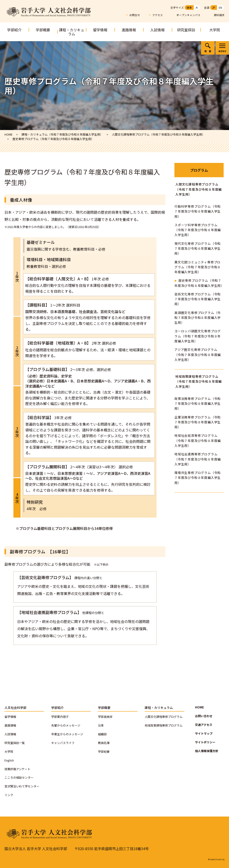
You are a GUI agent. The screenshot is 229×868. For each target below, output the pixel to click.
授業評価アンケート (17, 769)
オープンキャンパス (188, 15)
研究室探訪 (186, 30)
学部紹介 (14, 30)
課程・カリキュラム (72, 32)
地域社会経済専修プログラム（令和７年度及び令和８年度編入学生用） (198, 440)
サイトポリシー (205, 742)
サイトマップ (204, 733)
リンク (9, 795)
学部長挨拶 (105, 717)
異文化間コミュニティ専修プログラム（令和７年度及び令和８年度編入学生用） (198, 267)
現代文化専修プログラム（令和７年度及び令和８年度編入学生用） (198, 248)
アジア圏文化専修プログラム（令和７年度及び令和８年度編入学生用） (198, 355)
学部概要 (43, 30)
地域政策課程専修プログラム (164, 725)
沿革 (101, 725)
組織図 (102, 734)
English (9, 760)
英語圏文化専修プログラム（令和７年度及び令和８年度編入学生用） (198, 318)
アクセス (158, 15)
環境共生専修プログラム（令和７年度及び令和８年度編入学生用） (198, 478)
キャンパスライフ (63, 743)
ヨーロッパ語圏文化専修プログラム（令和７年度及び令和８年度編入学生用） (198, 336)
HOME (199, 707)
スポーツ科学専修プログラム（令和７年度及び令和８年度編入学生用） (198, 230)
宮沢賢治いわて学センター (22, 786)
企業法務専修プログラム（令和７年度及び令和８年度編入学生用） (198, 422)
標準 (189, 7)
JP (214, 7)
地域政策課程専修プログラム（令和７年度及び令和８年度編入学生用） (198, 381)
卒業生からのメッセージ (67, 734)
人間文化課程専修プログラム (164, 717)
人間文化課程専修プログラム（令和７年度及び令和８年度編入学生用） (198, 189)
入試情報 (157, 30)
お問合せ (135, 15)
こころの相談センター (19, 777)
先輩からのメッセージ (66, 725)
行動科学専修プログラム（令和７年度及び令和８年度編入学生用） (198, 211)
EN (220, 7)
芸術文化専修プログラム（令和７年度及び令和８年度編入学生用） (198, 299)
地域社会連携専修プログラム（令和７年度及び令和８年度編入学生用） (198, 459)
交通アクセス (204, 725)
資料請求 (219, 15)
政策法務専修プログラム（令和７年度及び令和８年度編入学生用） (198, 404)
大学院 (215, 30)
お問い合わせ (204, 716)
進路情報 (129, 30)
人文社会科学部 (15, 708)
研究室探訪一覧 (15, 743)
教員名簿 (104, 743)
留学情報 (100, 30)
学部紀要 (104, 752)
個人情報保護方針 (207, 751)
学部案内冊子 (60, 717)
